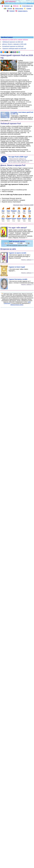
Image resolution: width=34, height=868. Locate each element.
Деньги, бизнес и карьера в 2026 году (14, 44)
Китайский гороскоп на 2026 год (13, 46)
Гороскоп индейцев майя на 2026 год (14, 49)
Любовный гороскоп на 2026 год (13, 42)
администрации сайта (17, 305)
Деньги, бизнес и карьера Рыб (13, 165)
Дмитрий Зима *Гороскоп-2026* (23, 205)
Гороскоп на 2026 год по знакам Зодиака (15, 40)
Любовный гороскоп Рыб (11, 124)
